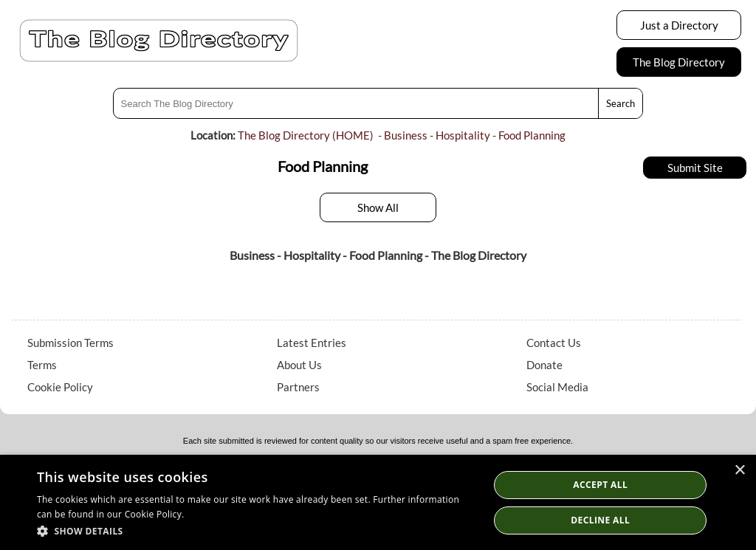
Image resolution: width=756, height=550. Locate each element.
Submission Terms (71, 343)
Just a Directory (679, 25)
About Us (299, 365)
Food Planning (532, 135)
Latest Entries (312, 343)
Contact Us (554, 343)
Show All (378, 207)
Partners (298, 387)
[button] (256, 530)
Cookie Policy (60, 387)
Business (406, 135)
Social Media (557, 387)
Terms (42, 365)
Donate (544, 365)
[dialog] (378, 502)
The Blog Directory (679, 62)
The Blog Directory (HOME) (306, 135)
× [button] (739, 471)
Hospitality (463, 135)
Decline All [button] (600, 520)
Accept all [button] (600, 485)
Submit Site (695, 168)
